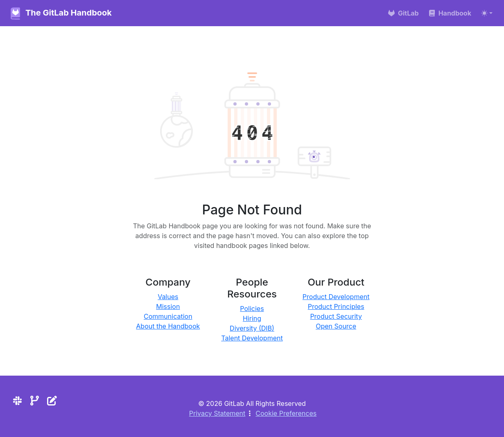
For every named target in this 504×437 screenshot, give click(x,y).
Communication (168, 316)
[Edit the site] (52, 401)
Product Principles (336, 306)
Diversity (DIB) (252, 328)
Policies (252, 309)
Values (168, 297)
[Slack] (17, 401)
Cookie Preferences (286, 413)
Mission (168, 306)
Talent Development (252, 338)
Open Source (336, 326)
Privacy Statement (217, 413)
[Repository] (35, 401)
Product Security (336, 316)
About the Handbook (168, 326)
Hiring (252, 318)
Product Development (336, 297)
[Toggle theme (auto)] (487, 13)
